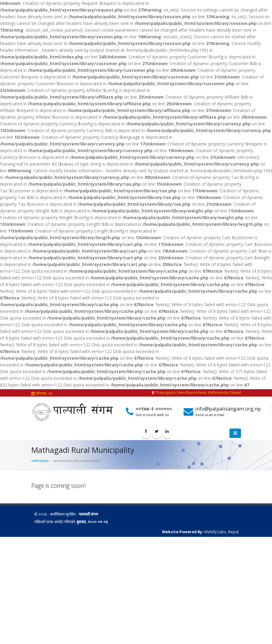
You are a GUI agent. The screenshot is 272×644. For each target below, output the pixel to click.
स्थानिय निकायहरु (40, 461)
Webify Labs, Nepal (221, 532)
